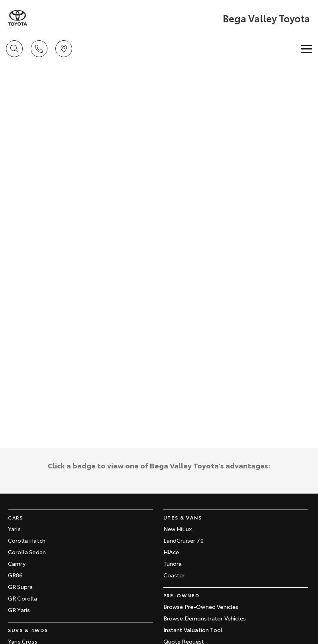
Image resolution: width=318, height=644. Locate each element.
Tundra (173, 563)
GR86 (16, 575)
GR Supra (20, 587)
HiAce (171, 552)
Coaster (174, 575)
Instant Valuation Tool (193, 630)
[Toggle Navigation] (306, 49)
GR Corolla (23, 598)
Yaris (14, 529)
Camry (17, 563)
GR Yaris (19, 610)
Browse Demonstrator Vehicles (205, 618)
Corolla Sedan (27, 552)
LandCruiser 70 (184, 540)
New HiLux (178, 529)
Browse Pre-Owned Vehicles (201, 606)
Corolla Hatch (27, 540)
